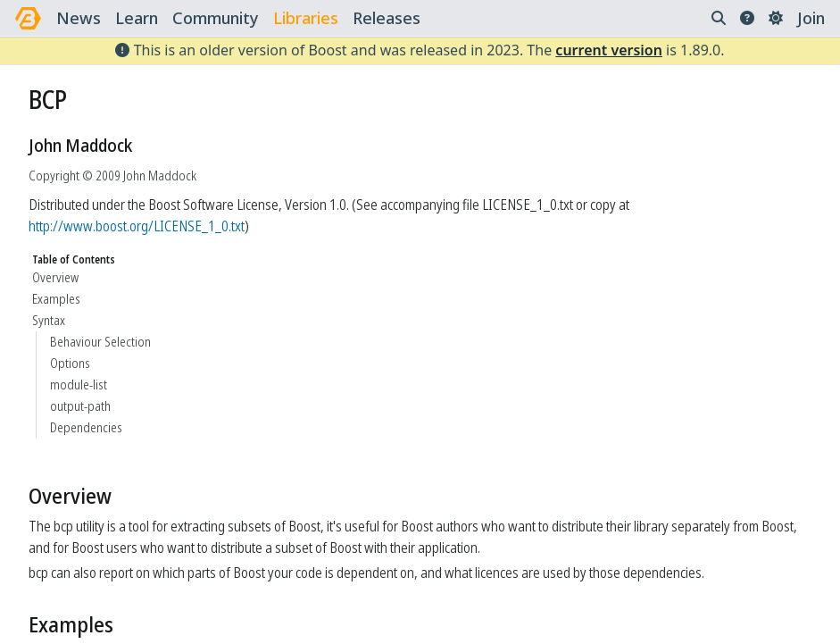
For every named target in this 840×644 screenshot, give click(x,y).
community (216, 18)
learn (137, 18)
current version (609, 50)
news (79, 18)
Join (811, 18)
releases (387, 18)
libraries (306, 18)
